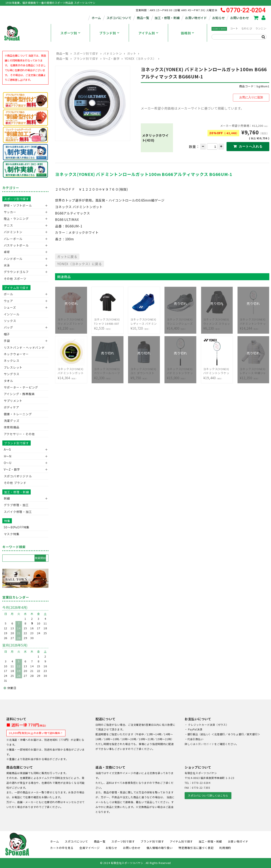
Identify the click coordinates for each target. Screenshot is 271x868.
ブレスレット (13, 367)
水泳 (7, 265)
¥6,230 (217, 321)
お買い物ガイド (196, 18)
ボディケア (12, 407)
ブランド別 (108, 33)
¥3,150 (71, 321)
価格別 (186, 33)
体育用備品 (12, 427)
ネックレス (12, 361)
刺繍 (7, 498)
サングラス (12, 374)
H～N (8, 456)
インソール (12, 314)
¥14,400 (181, 321)
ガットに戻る (67, 256)
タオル (8, 381)
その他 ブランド (15, 483)
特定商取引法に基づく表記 (196, 848)
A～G (7, 449)
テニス (8, 225)
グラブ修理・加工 (16, 505)
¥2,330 (108, 370)
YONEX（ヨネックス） (140, 59)
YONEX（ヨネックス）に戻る (79, 263)
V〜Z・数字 (111, 59)
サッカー (10, 212)
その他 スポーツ (15, 279)
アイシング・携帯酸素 (19, 394)
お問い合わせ (239, 18)
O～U (8, 463)
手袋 (7, 341)
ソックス (10, 321)
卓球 (7, 252)
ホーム (96, 18)
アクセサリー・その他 (19, 434)
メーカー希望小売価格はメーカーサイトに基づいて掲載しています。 (192, 107)
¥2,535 (108, 321)
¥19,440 (217, 370)
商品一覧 (143, 18)
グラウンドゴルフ (16, 272)
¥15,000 (181, 370)
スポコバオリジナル (18, 476)
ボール (8, 294)
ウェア (8, 301)
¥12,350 (253, 370)
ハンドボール (13, 259)
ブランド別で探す (86, 59)
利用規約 (225, 848)
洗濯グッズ (12, 421)
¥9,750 (144, 370)
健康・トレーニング (18, 414)
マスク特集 (12, 534)
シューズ (10, 307)
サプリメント (13, 401)
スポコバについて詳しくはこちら (208, 796)
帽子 (7, 334)
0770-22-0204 (243, 10)
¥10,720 (144, 321)
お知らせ (218, 18)
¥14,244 (253, 321)
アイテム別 (147, 33)
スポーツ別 (69, 33)
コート (234, 28)
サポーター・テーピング (21, 387)
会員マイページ (90, 848)
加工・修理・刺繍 (167, 18)
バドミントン (113, 53)
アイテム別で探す (16, 288)
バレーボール (13, 239)
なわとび (247, 28)
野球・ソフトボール (18, 205)
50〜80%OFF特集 (17, 527)
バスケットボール (16, 245)
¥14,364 (71, 370)
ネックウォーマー (16, 354)
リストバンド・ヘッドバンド (23, 347)
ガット (132, 53)
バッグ (8, 327)
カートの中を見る (62, 848)
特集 (7, 521)
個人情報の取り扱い (160, 848)
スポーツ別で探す (86, 53)
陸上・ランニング (16, 219)
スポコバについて (119, 18)
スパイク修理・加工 (18, 512)
